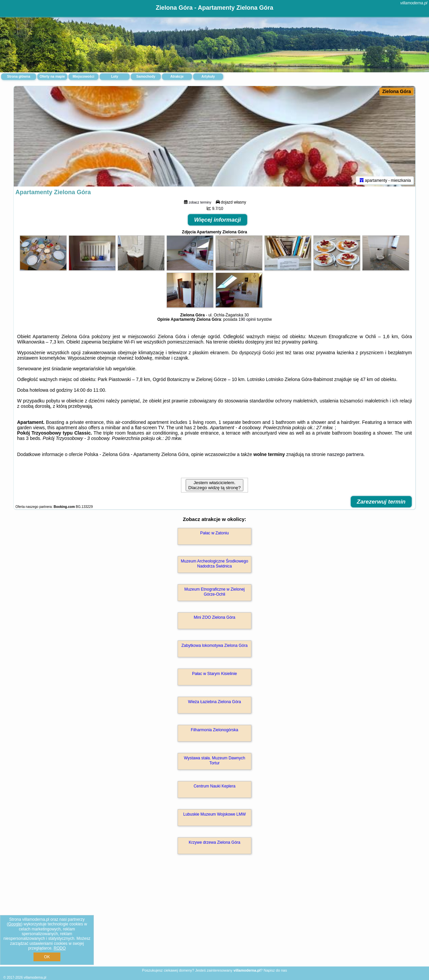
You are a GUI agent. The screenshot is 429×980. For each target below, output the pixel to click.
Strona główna (19, 77)
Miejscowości (83, 77)
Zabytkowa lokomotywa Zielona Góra (214, 646)
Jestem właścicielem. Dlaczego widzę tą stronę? (214, 485)
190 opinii (247, 319)
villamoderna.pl (414, 3)
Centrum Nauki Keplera (215, 786)
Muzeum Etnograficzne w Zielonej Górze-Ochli (214, 592)
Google (15, 924)
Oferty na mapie (52, 77)
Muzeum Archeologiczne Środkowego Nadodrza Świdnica (215, 563)
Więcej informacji (218, 220)
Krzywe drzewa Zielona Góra (214, 842)
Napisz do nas (275, 970)
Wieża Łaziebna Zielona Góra (214, 702)
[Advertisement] (214, 917)
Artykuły (208, 77)
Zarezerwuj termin (381, 502)
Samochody (146, 77)
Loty (114, 77)
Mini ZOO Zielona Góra (214, 617)
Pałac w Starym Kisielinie (214, 674)
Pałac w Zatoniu (214, 533)
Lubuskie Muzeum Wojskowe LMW (215, 814)
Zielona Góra (396, 91)
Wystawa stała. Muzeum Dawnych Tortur (215, 760)
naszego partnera (345, 454)
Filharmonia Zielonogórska (214, 730)
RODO (60, 948)
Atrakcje (177, 77)
